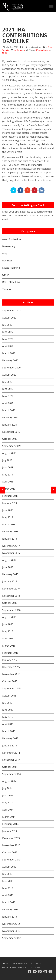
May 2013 (8, 888)
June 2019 (8, 467)
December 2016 (11, 589)
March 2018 (9, 525)
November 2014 (11, 760)
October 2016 (10, 603)
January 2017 (10, 581)
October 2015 (10, 681)
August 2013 (9, 867)
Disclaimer (35, 967)
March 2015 (9, 731)
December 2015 (11, 667)
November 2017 (11, 553)
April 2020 (8, 403)
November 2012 (11, 931)
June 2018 (8, 510)
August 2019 (9, 453)
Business (7, 261)
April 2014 (8, 810)
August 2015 (9, 696)
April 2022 (8, 346)
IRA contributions (43, 50)
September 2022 (11, 310)
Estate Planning (11, 268)
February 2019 (10, 496)
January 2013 (10, 917)
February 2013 (10, 909)
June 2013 (8, 881)
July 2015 (7, 703)
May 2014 (8, 802)
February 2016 (10, 653)
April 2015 (8, 724)
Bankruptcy (9, 246)
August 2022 (9, 318)
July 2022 (7, 325)
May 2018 (8, 517)
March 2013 (9, 902)
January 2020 (10, 425)
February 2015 (10, 738)
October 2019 (10, 439)
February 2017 (10, 574)
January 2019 (10, 503)
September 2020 (11, 368)
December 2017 (11, 546)
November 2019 (11, 432)
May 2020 (8, 396)
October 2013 (10, 852)
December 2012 (11, 924)
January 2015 (10, 746)
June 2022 (8, 332)
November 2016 (11, 596)
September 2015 (11, 688)
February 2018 (10, 532)
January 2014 (10, 831)
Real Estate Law (11, 282)
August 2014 (9, 781)
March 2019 (9, 489)
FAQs (38, 963)
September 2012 (11, 938)
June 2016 (8, 624)
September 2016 (11, 610)
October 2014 (10, 767)
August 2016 (9, 617)
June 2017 (8, 567)
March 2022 (9, 353)
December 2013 (11, 838)
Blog (50, 47)
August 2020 (9, 375)
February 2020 (10, 417)
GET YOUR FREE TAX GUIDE (14, 967)
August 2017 (9, 560)
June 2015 (8, 710)
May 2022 (8, 339)
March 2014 (9, 817)
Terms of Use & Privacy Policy (17, 963)
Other (6, 275)
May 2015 (8, 717)
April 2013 (8, 895)
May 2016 (8, 631)
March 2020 (9, 410)
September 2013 (11, 860)
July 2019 (7, 460)
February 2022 (10, 360)
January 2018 (10, 539)
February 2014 (10, 824)
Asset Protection (11, 239)
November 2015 (11, 674)
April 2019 (8, 482)
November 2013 (11, 845)
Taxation (6, 50)
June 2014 (8, 795)
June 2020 (8, 389)
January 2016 (10, 660)
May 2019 (8, 475)
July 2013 (7, 874)
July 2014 (7, 788)
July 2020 (7, 382)
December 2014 (11, 753)
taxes (5, 53)
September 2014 (11, 774)
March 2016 (9, 646)
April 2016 (8, 639)
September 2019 (11, 446)
